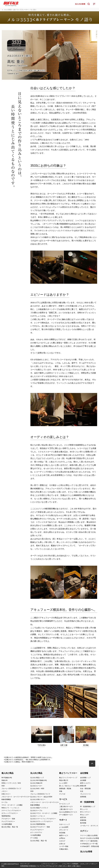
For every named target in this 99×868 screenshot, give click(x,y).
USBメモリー (6, 794)
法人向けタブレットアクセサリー (42, 821)
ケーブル (4, 802)
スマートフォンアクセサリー (11, 811)
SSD (3, 786)
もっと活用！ (64, 783)
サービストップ (64, 804)
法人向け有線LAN (36, 783)
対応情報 (62, 833)
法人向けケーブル (36, 811)
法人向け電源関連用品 (38, 824)
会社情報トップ (85, 778)
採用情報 (83, 797)
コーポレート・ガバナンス (89, 826)
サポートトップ (64, 824)
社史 (82, 791)
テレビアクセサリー (8, 821)
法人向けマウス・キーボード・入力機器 (44, 813)
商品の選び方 (64, 780)
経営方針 (83, 817)
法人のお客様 (86, 852)
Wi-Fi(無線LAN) (7, 778)
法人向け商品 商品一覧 (39, 841)
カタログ (62, 841)
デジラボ (62, 794)
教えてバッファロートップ (68, 778)
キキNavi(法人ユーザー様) (89, 844)
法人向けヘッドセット (38, 816)
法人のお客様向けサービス (68, 812)
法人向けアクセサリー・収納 (40, 827)
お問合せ (62, 838)
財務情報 (83, 820)
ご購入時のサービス (66, 807)
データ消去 (34, 838)
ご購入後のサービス (66, 809)
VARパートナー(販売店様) (89, 841)
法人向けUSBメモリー (38, 799)
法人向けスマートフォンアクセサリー (43, 819)
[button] (92, 764)
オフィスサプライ (36, 832)
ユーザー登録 (64, 846)
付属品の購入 (64, 849)
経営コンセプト (85, 783)
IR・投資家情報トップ (88, 807)
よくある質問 (64, 827)
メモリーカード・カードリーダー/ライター (16, 797)
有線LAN (4, 780)
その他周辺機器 (7, 824)
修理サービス (64, 835)
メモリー (4, 791)
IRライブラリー (85, 812)
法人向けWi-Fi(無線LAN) (38, 780)
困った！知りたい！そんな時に (70, 786)
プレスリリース (85, 794)
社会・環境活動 (85, 789)
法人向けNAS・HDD (37, 789)
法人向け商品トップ (37, 778)
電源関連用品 (6, 816)
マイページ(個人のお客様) (89, 835)
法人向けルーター (36, 786)
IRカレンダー (85, 815)
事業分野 (83, 786)
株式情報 (83, 823)
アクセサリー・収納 (8, 819)
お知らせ (62, 844)
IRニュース (84, 809)
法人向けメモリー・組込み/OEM (41, 797)
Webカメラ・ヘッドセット (10, 808)
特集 (61, 791)
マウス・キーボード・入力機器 (12, 805)
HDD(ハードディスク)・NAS (11, 783)
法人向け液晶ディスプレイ (39, 808)
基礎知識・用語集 (65, 789)
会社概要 (83, 780)
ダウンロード (64, 830)
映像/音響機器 (6, 799)
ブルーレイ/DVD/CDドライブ (11, 789)
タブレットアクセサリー (10, 813)
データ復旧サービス (66, 815)
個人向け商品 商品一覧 (10, 827)
